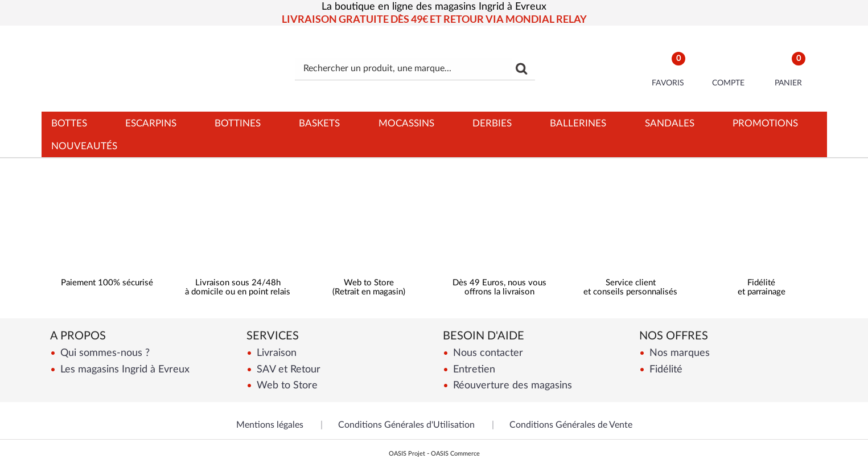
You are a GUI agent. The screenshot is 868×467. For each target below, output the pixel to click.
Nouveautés (84, 146)
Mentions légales (270, 425)
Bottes (69, 123)
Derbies (492, 123)
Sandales (670, 123)
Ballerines (578, 123)
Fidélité (665, 369)
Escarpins (151, 123)
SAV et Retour (287, 369)
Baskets (319, 123)
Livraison (275, 353)
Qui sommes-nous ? (104, 353)
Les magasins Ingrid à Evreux (124, 369)
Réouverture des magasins (511, 385)
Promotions (765, 123)
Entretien (473, 369)
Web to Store (286, 385)
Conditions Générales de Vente (571, 425)
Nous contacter (487, 353)
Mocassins (406, 123)
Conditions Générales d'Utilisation (406, 425)
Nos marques (678, 353)
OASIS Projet (407, 454)
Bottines (238, 123)
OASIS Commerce (455, 454)
